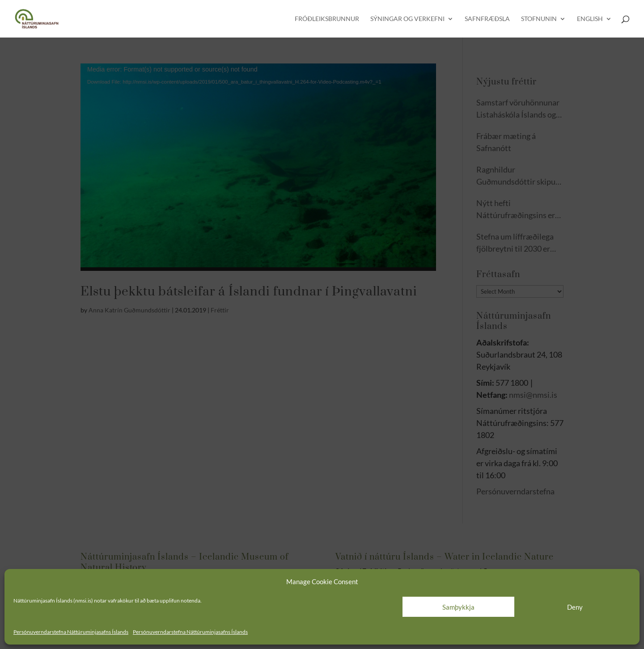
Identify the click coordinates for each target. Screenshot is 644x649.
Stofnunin (539, 19)
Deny (575, 607)
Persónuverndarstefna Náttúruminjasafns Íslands (71, 632)
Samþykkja (458, 607)
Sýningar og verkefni (407, 19)
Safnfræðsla (487, 19)
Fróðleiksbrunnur (327, 19)
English (590, 19)
